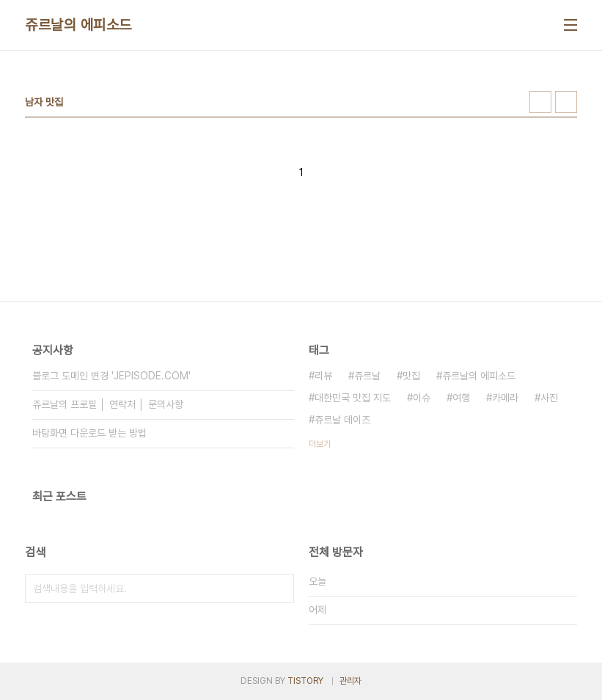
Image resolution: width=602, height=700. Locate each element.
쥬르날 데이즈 (342, 420)
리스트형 (566, 102)
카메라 (505, 398)
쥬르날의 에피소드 (78, 25)
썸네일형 (540, 102)
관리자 (350, 681)
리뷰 (323, 376)
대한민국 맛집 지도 (353, 398)
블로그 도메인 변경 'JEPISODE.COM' (111, 376)
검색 (279, 588)
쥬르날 (367, 376)
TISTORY (305, 681)
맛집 (411, 376)
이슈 (422, 398)
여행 (461, 398)
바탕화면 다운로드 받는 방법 (89, 433)
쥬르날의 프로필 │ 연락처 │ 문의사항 (108, 404)
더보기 (320, 444)
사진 (549, 398)
